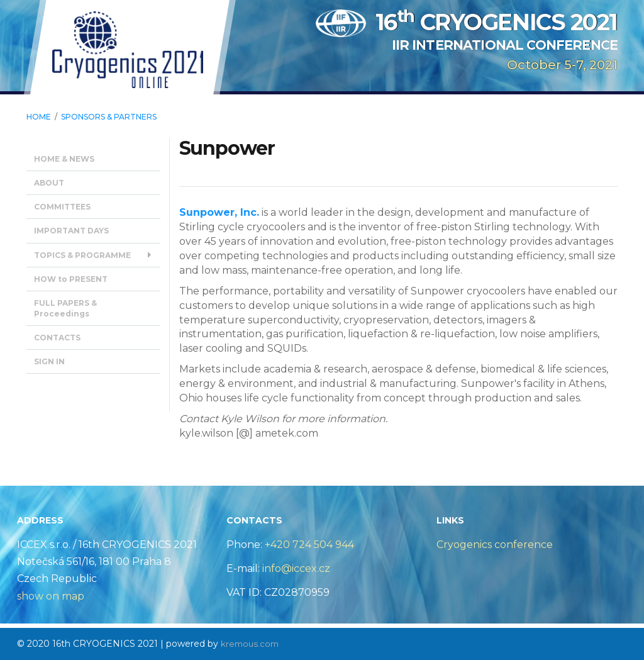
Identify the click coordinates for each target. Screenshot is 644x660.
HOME (39, 117)
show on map (51, 596)
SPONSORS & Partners (109, 117)
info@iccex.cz (295, 568)
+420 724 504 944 (309, 545)
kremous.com (251, 644)
